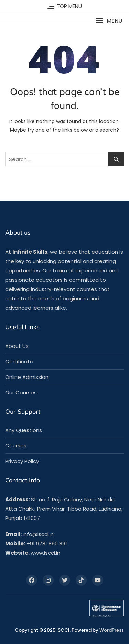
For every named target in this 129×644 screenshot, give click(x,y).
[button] (109, 21)
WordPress (112, 630)
